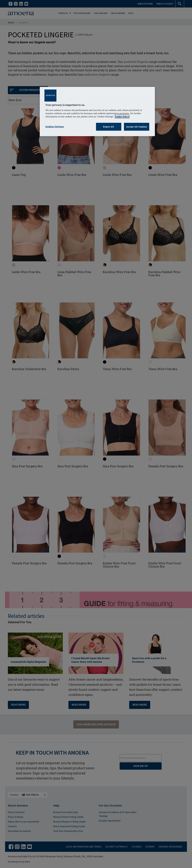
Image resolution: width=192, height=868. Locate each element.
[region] (97, 112)
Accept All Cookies (137, 127)
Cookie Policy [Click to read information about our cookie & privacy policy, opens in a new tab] (122, 116)
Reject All (109, 127)
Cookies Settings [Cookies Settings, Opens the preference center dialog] (55, 126)
